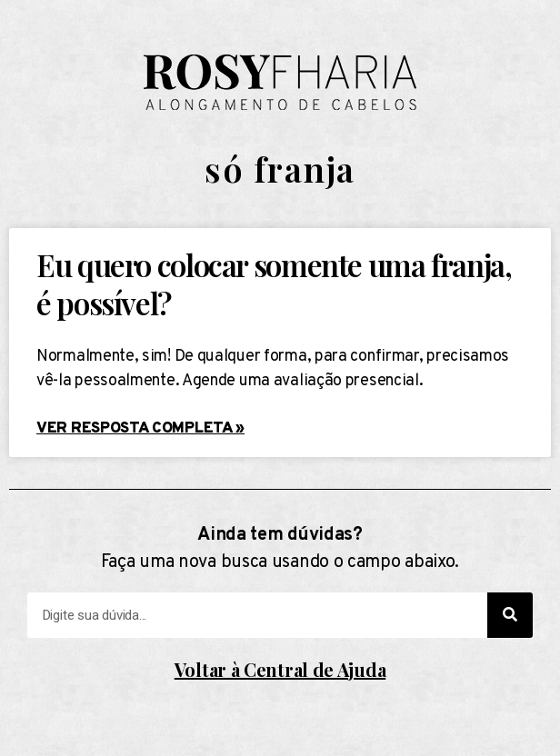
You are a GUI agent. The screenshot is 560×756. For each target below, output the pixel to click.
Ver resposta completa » (140, 429)
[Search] (510, 615)
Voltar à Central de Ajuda (280, 669)
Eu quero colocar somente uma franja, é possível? (274, 283)
